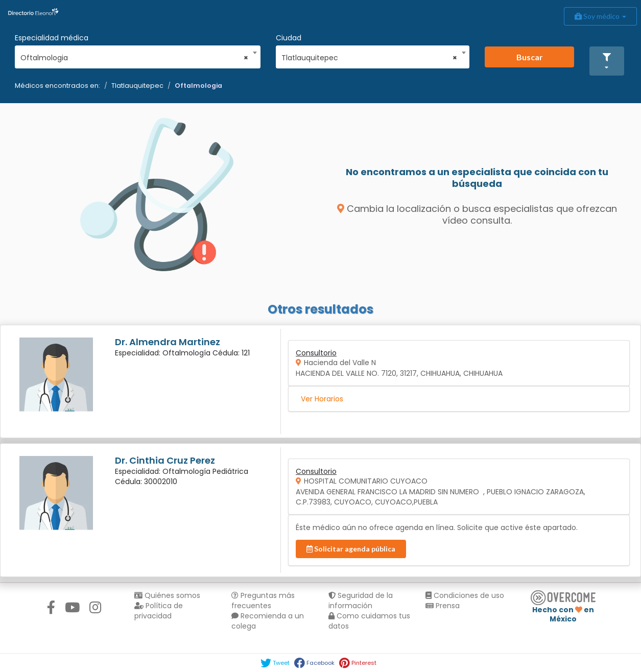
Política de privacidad (159, 611)
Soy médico (600, 16)
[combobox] (134, 55)
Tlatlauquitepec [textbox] (369, 58)
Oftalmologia (198, 86)
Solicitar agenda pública (351, 549)
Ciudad (289, 38)
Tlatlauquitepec (137, 86)
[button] (607, 61)
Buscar (530, 57)
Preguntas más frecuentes (263, 601)
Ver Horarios (322, 399)
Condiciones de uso (465, 595)
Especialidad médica (52, 38)
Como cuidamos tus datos (369, 621)
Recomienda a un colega (268, 621)
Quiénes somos (167, 595)
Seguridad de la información (361, 601)
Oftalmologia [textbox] (134, 58)
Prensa (443, 606)
